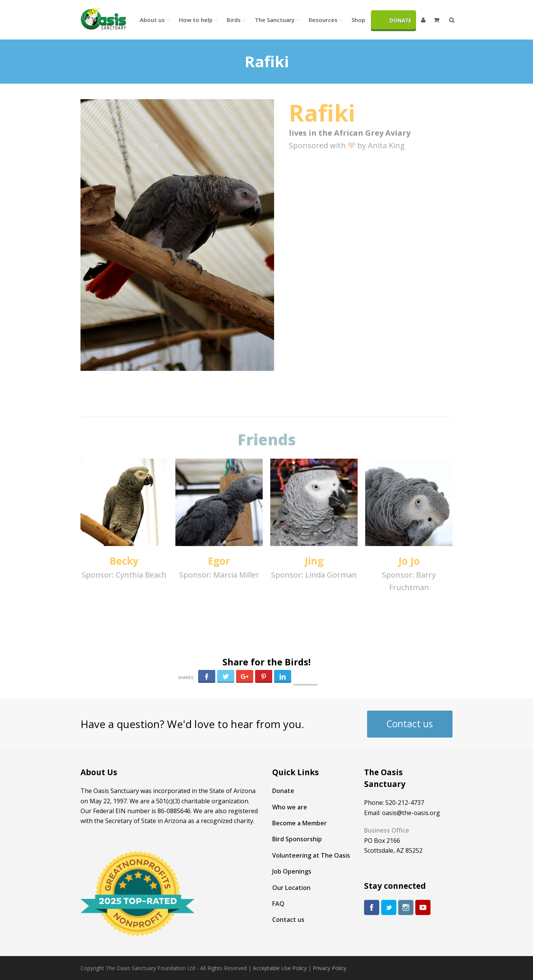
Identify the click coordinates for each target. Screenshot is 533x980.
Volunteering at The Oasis (311, 855)
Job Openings (292, 871)
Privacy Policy (330, 968)
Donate (283, 791)
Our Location (291, 888)
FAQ (278, 904)
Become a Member (300, 823)
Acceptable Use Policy (280, 968)
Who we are (290, 807)
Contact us (410, 724)
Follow (305, 679)
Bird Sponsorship (297, 839)
